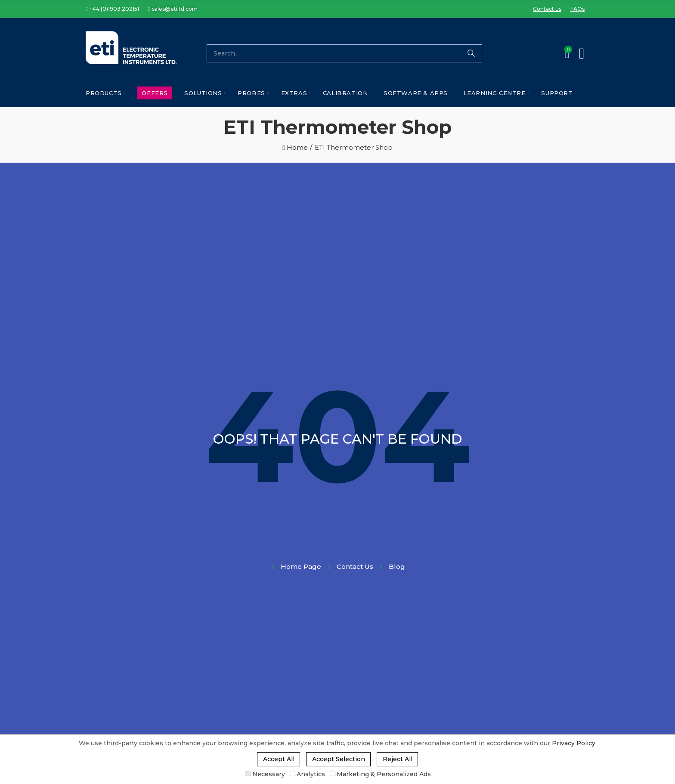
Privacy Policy (574, 743)
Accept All (279, 759)
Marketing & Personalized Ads (380, 774)
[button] (112, 9)
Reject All (398, 759)
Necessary (265, 774)
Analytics (307, 774)
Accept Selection (339, 759)
